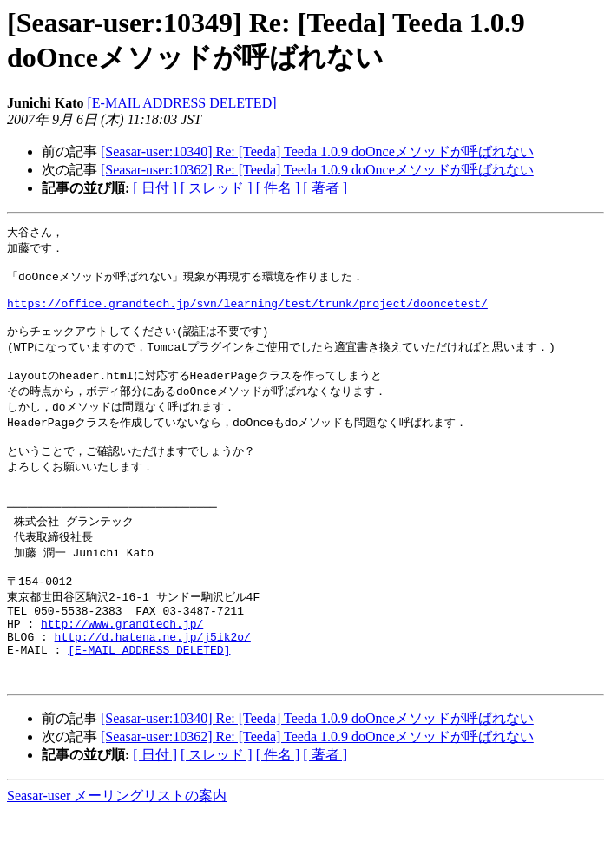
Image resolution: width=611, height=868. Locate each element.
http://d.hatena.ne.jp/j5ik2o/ (153, 684)
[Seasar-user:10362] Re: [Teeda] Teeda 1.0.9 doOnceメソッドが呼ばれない (317, 170)
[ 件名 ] (278, 188)
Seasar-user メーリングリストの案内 (117, 851)
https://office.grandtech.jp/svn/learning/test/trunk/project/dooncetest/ (247, 313)
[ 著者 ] (325, 188)
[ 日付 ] (155, 188)
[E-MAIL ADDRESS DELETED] (181, 103)
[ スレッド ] (217, 188)
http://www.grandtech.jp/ (122, 668)
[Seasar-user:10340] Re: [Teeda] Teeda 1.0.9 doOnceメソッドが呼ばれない (317, 151)
